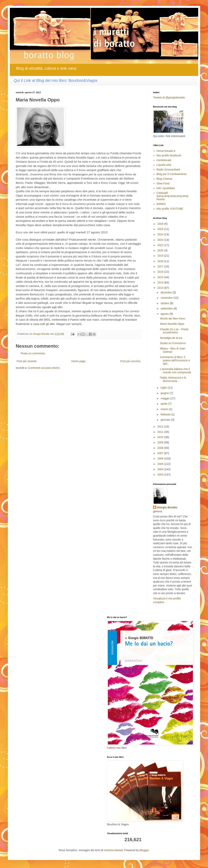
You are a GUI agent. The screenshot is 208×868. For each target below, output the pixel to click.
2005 (161, 464)
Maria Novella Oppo (172, 324)
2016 (161, 272)
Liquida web (164, 165)
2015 (161, 277)
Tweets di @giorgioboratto (169, 97)
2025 (161, 229)
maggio (165, 398)
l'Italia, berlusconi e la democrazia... (173, 379)
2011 (161, 432)
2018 (161, 261)
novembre (167, 298)
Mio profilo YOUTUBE (170, 209)
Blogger (144, 850)
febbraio (166, 414)
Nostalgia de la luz (171, 338)
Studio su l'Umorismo (173, 343)
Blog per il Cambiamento (172, 174)
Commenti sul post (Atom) (44, 368)
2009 (161, 442)
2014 (161, 282)
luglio (164, 388)
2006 (161, 458)
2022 (161, 245)
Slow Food (163, 183)
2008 (161, 448)
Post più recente (27, 361)
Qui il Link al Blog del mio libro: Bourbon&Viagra (55, 80)
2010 (161, 437)
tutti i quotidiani (166, 188)
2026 (161, 224)
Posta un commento (33, 353)
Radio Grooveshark (168, 170)
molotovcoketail (113, 850)
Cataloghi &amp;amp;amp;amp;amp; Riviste (173, 196)
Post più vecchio (130, 361)
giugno (165, 393)
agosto (165, 314)
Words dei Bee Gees (173, 319)
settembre (167, 309)
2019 (161, 256)
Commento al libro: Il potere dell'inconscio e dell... (175, 360)
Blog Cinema (164, 179)
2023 (161, 240)
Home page (78, 361)
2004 (161, 469)
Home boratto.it (166, 151)
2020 (161, 250)
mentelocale (164, 160)
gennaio (166, 420)
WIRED (161, 204)
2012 (161, 427)
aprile (164, 404)
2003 (161, 475)
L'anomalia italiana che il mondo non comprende (176, 371)
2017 (161, 266)
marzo (165, 409)
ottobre (165, 303)
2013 (161, 288)
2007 (161, 453)
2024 (161, 234)
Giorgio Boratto (167, 507)
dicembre (166, 292)
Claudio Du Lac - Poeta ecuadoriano (174, 331)
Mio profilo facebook (169, 155)
